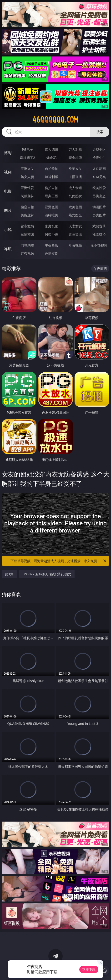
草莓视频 (75, 245)
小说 (8, 230)
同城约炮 (27, 245)
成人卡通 (75, 188)
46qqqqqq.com (55, 120)
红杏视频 (27, 253)
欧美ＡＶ (75, 169)
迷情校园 (27, 234)
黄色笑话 (75, 234)
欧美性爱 (99, 188)
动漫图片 (99, 207)
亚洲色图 (51, 207)
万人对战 (75, 149)
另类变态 (99, 196)
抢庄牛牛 (99, 158)
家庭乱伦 (51, 226)
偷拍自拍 (51, 188)
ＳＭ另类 (99, 177)
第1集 (9, 574)
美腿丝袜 (27, 215)
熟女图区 (75, 215)
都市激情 (27, 226)
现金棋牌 (75, 158)
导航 (8, 249)
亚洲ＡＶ (27, 169)
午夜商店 (51, 245)
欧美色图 (75, 207)
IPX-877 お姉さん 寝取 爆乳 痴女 (47, 574)
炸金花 (51, 158)
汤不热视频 (99, 245)
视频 (8, 172)
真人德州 (51, 149)
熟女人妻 (27, 177)
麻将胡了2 (27, 158)
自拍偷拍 (51, 169)
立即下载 (89, 969)
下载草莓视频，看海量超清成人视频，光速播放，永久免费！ (59, 561)
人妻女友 (75, 226)
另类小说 (51, 234)
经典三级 (51, 196)
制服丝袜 (27, 196)
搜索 (100, 132)
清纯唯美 (51, 215)
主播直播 (75, 177)
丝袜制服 (51, 177)
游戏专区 (99, 149)
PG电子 (28, 149)
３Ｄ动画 (99, 169)
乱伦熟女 (75, 196)
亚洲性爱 (27, 188)
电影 (8, 191)
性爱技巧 (99, 234)
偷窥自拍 (27, 207)
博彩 (8, 153)
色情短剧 (51, 253)
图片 (8, 210)
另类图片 (99, 215)
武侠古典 (99, 226)
